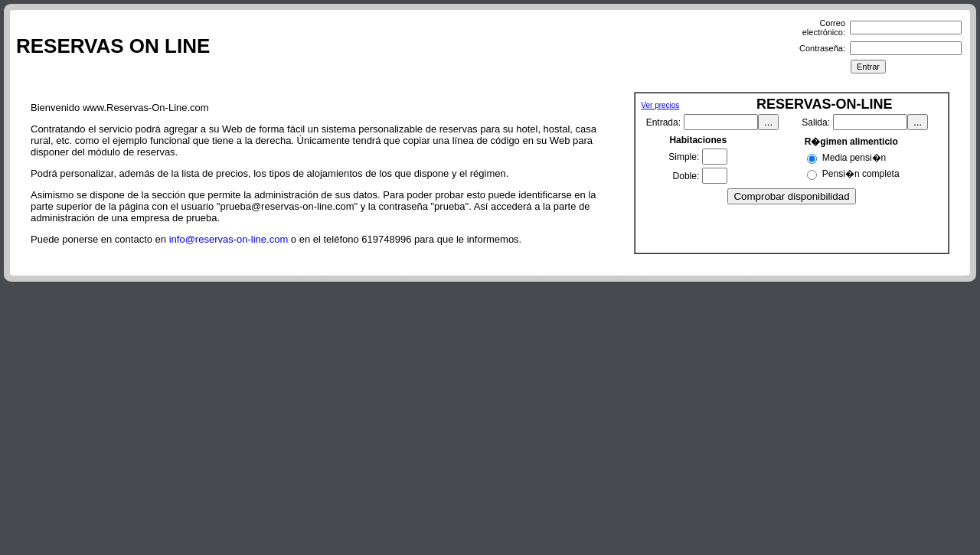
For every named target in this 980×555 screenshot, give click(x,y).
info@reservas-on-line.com (229, 239)
